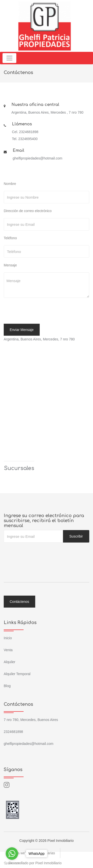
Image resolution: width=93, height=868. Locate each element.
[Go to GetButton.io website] (12, 863)
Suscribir (76, 536)
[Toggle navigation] (9, 58)
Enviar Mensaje (22, 330)
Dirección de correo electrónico (28, 211)
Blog (7, 686)
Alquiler (10, 662)
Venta (8, 650)
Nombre (10, 184)
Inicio (8, 638)
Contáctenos (19, 602)
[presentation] (38, 312)
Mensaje (10, 265)
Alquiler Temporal (17, 674)
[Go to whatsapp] (12, 854)
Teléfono (10, 238)
